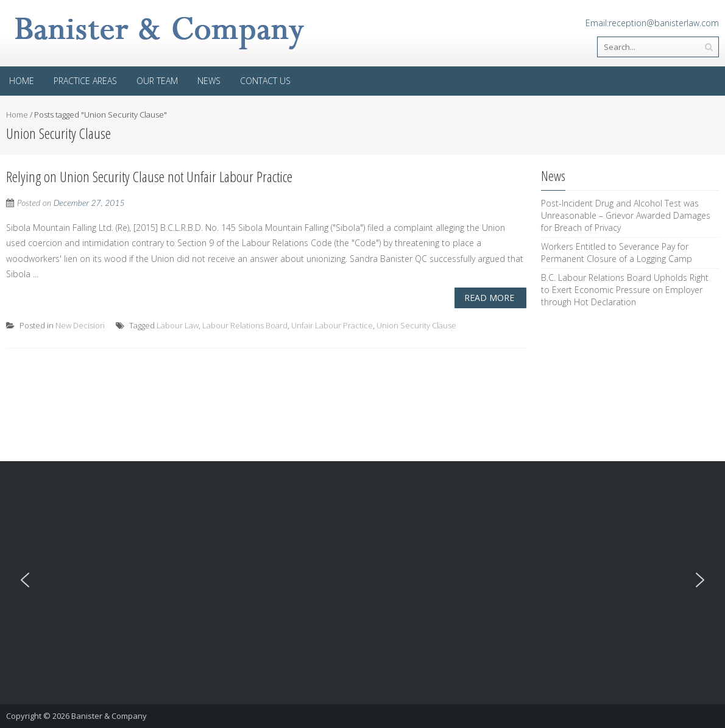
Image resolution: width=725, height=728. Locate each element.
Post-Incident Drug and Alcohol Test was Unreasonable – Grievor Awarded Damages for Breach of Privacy (626, 215)
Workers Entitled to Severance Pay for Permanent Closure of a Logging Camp (617, 253)
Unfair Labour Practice (332, 325)
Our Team (157, 81)
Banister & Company (109, 716)
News (209, 81)
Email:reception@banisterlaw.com (652, 23)
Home (22, 81)
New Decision (80, 325)
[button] (25, 580)
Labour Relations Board (245, 325)
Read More (489, 298)
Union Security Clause (416, 325)
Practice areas (85, 81)
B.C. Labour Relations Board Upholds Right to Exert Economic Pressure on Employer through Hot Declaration (625, 290)
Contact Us (265, 81)
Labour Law (178, 325)
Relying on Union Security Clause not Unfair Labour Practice (149, 176)
